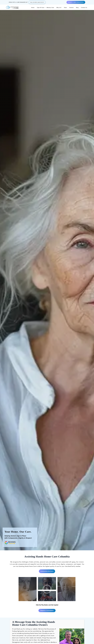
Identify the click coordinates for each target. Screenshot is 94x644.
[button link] (47, 557)
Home (33, 8)
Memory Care (50, 8)
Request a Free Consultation (76, 2)
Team (65, 8)
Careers (71, 8)
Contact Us (84, 8)
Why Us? (59, 8)
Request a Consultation (47, 578)
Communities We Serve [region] (47, 539)
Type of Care (41, 8)
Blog (77, 8)
